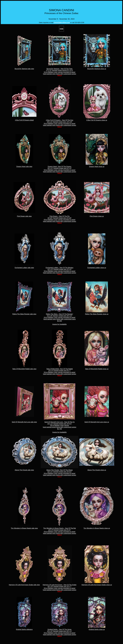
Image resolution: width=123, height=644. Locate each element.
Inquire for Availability (60, 324)
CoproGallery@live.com (62, 23)
